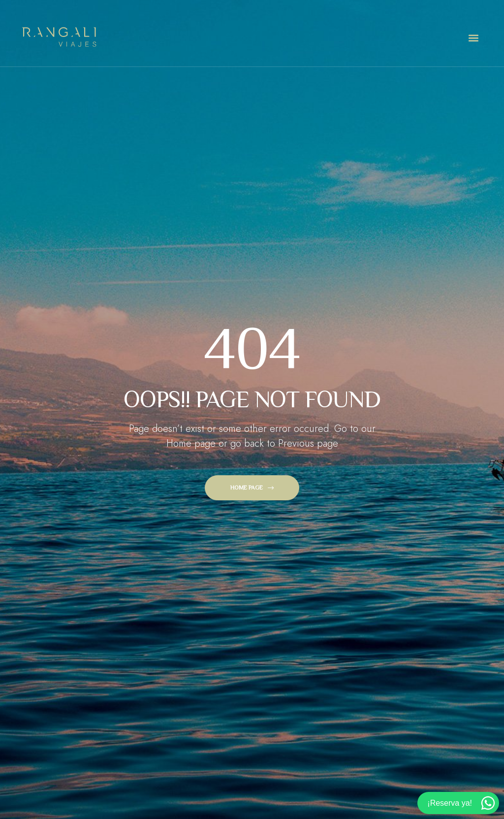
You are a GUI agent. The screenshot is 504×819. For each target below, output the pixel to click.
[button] (473, 38)
